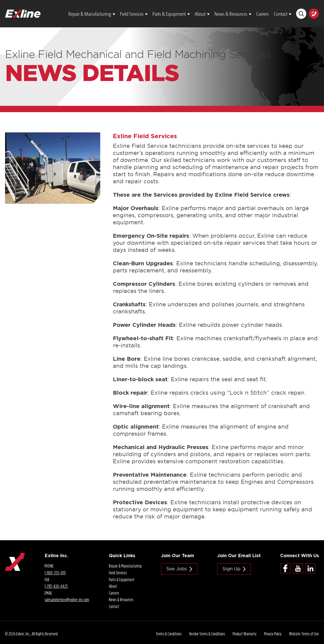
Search (301, 14)
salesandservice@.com (67, 600)
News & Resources (231, 14)
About (200, 14)
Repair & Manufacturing (90, 14)
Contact (281, 14)
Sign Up (231, 569)
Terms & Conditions (169, 634)
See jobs (177, 569)
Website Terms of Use (304, 634)
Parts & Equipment (169, 14)
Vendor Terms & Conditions (207, 634)
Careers (262, 14)
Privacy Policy (273, 634)
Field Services (132, 14)
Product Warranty (245, 634)
